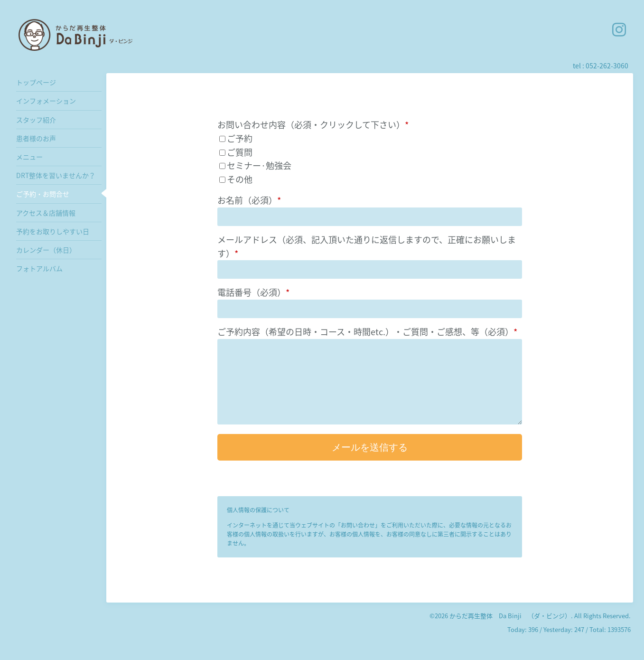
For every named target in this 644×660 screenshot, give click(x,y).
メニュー (29, 157)
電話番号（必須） (253, 292)
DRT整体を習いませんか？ (56, 175)
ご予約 (240, 138)
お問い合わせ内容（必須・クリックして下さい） (313, 125)
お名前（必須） (249, 200)
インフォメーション (46, 101)
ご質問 (240, 152)
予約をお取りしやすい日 (53, 231)
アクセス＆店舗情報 (46, 213)
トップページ (36, 82)
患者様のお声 (36, 138)
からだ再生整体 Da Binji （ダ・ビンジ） (510, 616)
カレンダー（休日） (46, 250)
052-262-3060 (607, 66)
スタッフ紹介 (36, 120)
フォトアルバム (39, 268)
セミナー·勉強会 (259, 165)
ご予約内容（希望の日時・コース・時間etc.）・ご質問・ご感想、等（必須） (367, 332)
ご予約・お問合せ (43, 194)
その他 (240, 179)
